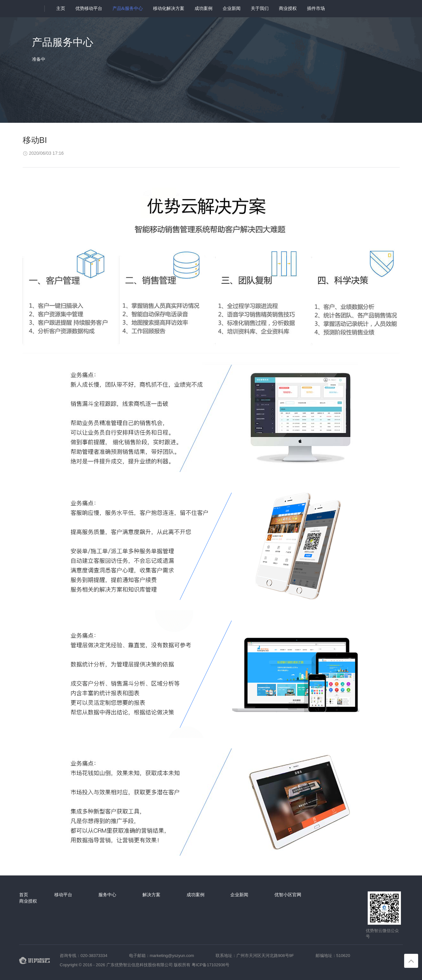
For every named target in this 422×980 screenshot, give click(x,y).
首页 (24, 895)
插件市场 (316, 8)
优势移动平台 (89, 8)
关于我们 (260, 8)
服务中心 (107, 895)
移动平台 (63, 895)
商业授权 (288, 8)
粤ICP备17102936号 (211, 965)
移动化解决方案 (169, 8)
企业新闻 (232, 8)
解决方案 (151, 895)
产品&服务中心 (128, 8)
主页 (61, 8)
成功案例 (203, 8)
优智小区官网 (288, 895)
